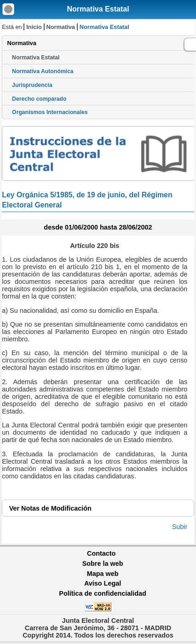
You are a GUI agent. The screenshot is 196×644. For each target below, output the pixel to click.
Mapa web (103, 574)
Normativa (61, 27)
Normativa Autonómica (43, 71)
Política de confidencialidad (103, 593)
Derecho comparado (39, 99)
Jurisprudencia (32, 85)
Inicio (34, 27)
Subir (180, 527)
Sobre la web (103, 563)
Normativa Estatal (98, 9)
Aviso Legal (103, 583)
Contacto (101, 553)
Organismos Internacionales (50, 112)
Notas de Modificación (50, 508)
